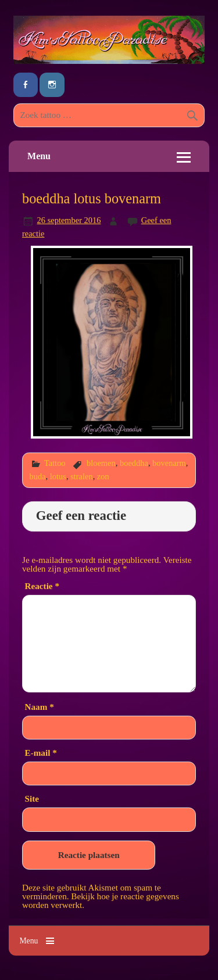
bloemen (101, 463)
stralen (81, 476)
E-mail (41, 753)
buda (38, 476)
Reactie (42, 586)
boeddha (134, 463)
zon (103, 476)
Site (32, 798)
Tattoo (55, 463)
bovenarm (169, 463)
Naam (40, 707)
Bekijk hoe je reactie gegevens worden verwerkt (101, 900)
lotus (58, 476)
